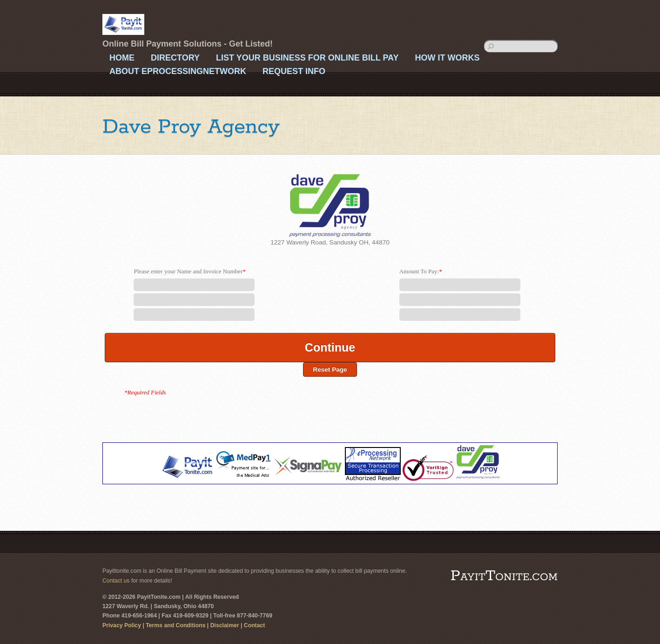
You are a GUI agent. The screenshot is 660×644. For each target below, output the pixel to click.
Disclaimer (225, 625)
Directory (175, 58)
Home (122, 58)
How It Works (447, 58)
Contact (255, 625)
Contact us (116, 581)
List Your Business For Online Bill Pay (307, 58)
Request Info (294, 71)
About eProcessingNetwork (178, 71)
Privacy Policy (122, 625)
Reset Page (330, 369)
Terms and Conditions (175, 625)
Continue (330, 347)
